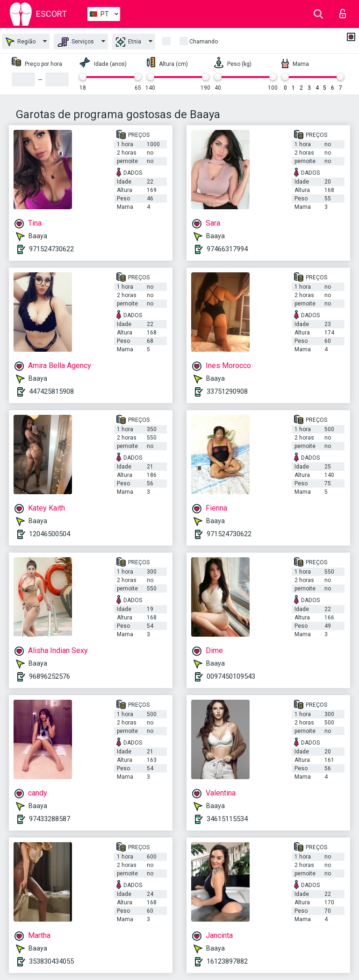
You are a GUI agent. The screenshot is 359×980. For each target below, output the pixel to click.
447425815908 (51, 391)
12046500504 (50, 534)
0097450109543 (231, 676)
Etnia (129, 42)
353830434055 (51, 961)
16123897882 (227, 961)
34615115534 (227, 819)
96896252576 (50, 676)
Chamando (204, 42)
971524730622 (51, 249)
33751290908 (227, 391)
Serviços (76, 42)
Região (21, 42)
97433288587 (50, 819)
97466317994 (227, 249)
